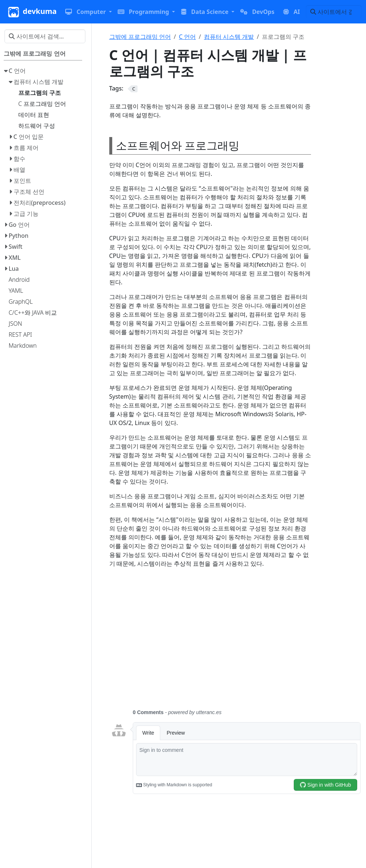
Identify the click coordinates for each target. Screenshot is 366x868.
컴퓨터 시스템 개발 (229, 37)
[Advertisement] (236, 643)
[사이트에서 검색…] (334, 12)
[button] (88, 12)
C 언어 (187, 37)
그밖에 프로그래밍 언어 (140, 37)
